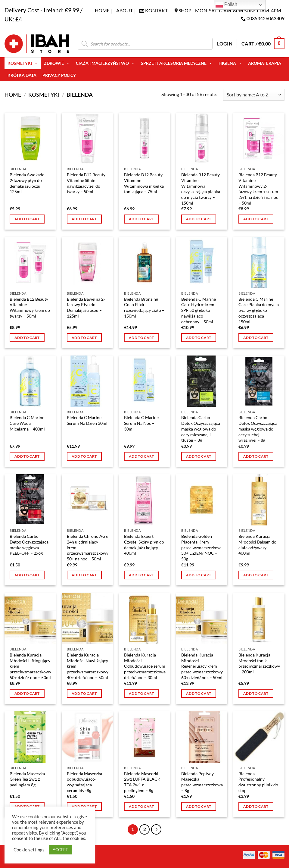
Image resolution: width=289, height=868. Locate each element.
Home (102, 10)
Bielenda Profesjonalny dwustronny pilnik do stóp (258, 782)
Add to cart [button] (27, 219)
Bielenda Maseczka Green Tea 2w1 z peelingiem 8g (27, 779)
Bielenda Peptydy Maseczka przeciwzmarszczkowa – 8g (202, 782)
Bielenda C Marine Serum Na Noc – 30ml (141, 423)
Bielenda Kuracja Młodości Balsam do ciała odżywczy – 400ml (257, 545)
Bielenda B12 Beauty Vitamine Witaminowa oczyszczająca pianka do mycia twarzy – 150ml (201, 189)
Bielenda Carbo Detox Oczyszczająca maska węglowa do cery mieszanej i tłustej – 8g (201, 429)
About (124, 10)
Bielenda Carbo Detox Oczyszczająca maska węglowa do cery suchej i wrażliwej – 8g (258, 429)
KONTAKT (156, 10)
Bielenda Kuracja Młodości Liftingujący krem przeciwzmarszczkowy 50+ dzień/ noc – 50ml (30, 666)
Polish (226, 5)
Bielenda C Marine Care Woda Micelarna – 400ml (27, 423)
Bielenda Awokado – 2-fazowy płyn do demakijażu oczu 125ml (29, 183)
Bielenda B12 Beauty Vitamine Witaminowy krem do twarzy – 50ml (30, 307)
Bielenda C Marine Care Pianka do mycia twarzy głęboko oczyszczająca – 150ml (259, 310)
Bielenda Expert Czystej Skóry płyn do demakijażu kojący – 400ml (144, 545)
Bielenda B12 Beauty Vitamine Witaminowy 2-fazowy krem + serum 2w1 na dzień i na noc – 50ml (258, 189)
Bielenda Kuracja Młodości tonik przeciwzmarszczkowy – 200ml (259, 663)
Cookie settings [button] (29, 850)
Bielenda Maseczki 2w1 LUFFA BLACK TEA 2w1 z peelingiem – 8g (142, 782)
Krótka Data (22, 75)
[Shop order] (254, 95)
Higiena (230, 63)
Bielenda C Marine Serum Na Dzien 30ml (87, 420)
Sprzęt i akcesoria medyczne (177, 63)
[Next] (156, 829)
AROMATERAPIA (265, 63)
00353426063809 (266, 18)
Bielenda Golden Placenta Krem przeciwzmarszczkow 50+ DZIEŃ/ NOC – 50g (201, 547)
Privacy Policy (59, 75)
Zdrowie (57, 63)
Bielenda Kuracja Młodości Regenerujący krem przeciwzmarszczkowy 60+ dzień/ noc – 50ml (202, 666)
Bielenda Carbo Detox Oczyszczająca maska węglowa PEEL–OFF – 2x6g (29, 545)
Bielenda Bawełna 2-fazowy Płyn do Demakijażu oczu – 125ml (86, 307)
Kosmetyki (23, 63)
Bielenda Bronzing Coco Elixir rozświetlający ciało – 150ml (144, 307)
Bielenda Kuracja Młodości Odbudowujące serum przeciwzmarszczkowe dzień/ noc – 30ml (145, 666)
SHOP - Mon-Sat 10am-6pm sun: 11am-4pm (230, 10)
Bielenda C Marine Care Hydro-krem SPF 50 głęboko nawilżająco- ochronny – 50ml (199, 310)
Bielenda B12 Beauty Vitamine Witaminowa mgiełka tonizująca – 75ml (144, 183)
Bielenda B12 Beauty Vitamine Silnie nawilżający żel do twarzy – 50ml (86, 183)
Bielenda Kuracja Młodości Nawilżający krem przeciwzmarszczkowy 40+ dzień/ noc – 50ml (88, 666)
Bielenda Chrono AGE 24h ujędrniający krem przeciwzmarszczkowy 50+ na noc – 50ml (88, 547)
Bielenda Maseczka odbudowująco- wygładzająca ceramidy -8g (84, 782)
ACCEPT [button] (60, 850)
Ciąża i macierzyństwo (105, 63)
